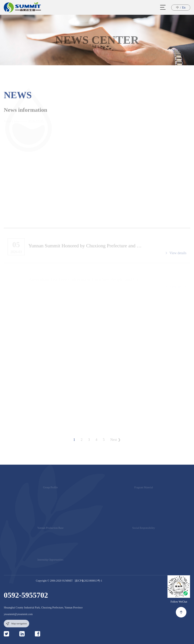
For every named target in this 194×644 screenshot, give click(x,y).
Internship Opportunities (50, 561)
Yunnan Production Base (50, 529)
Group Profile (50, 489)
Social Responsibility (144, 529)
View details (176, 254)
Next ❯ (115, 440)
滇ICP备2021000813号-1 (88, 581)
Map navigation (16, 624)
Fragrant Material (144, 489)
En (184, 7)
